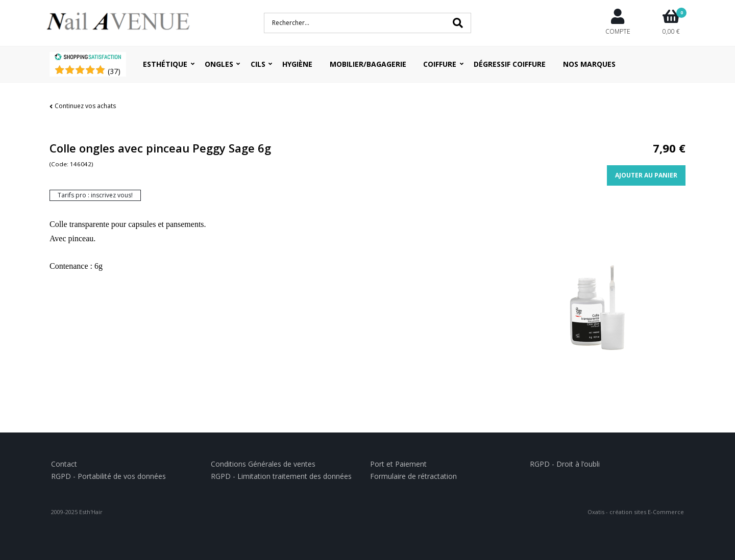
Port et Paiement (398, 464)
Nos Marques (589, 64)
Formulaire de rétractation (413, 476)
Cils (258, 64)
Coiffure (440, 64)
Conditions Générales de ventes (263, 464)
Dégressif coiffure (510, 64)
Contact (64, 464)
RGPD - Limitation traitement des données (281, 476)
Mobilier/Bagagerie (368, 64)
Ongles (219, 64)
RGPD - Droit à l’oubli (565, 464)
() (114, 71)
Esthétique (165, 64)
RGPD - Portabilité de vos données (108, 476)
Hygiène (297, 64)
